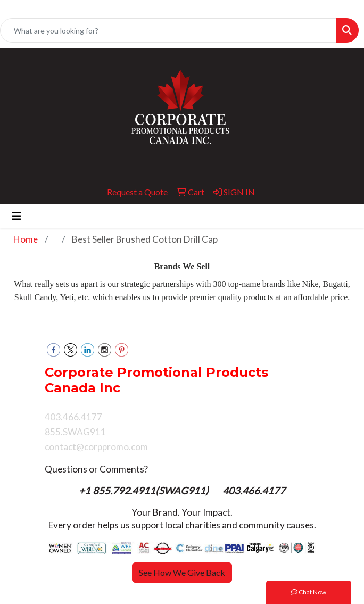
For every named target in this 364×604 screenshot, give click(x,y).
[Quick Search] (168, 30)
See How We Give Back (182, 572)
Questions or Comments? (96, 469)
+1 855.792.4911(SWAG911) (145, 491)
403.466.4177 (254, 491)
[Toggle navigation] (16, 216)
